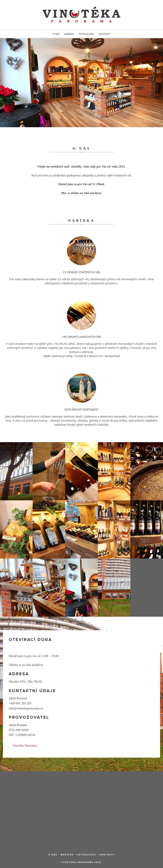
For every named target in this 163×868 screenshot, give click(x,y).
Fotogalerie (86, 34)
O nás (56, 34)
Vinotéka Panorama (25, 746)
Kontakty (104, 34)
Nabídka (69, 34)
